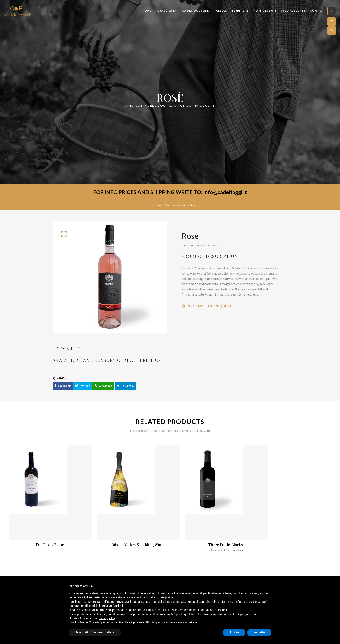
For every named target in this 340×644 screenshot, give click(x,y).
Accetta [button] (259, 632)
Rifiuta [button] (234, 632)
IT (332, 21)
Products (150, 205)
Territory (240, 11)
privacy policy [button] (107, 618)
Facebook (63, 390)
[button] (332, 11)
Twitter (83, 390)
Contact (317, 11)
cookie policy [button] (164, 597)
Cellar (221, 11)
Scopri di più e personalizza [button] (95, 632)
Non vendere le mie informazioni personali (199, 610)
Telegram (125, 390)
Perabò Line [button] (167, 11)
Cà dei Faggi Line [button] (197, 11)
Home (147, 11)
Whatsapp (103, 390)
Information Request (207, 306)
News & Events (265, 11)
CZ (332, 30)
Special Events (293, 11)
